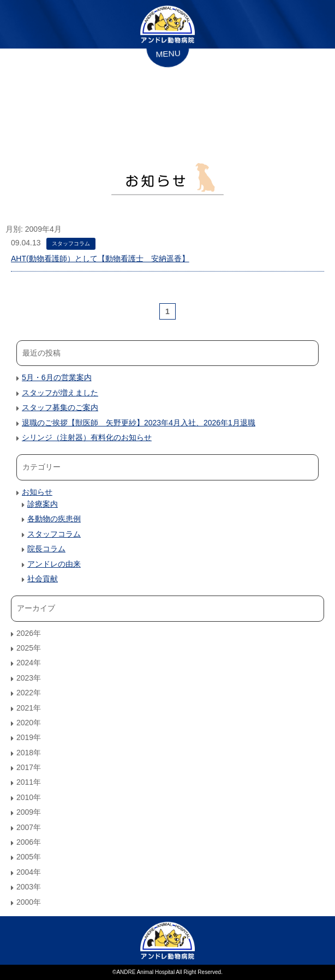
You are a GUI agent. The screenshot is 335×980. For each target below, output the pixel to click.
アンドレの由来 (54, 564)
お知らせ (37, 492)
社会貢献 (43, 579)
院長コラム (46, 549)
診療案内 (43, 504)
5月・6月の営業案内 (57, 377)
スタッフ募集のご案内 (60, 407)
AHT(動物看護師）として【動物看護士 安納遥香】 (100, 258)
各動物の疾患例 (54, 519)
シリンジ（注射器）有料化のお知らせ (87, 437)
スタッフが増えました (60, 393)
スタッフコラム (71, 244)
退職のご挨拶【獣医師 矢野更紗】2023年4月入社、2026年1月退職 (139, 423)
